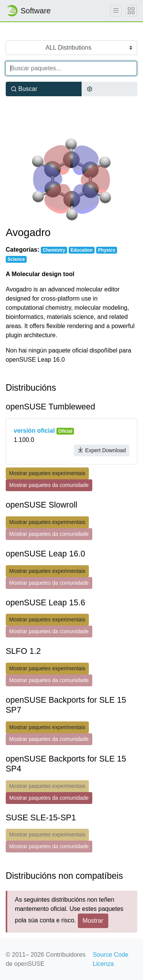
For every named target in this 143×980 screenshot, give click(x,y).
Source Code (110, 955)
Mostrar (93, 921)
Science (16, 259)
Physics (107, 250)
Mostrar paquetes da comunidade (49, 485)
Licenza (103, 964)
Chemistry (54, 250)
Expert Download (102, 450)
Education (82, 250)
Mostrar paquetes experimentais (47, 473)
